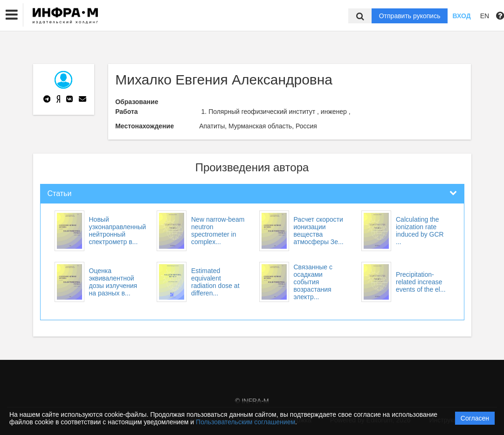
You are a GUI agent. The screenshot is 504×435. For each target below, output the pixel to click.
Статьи (60, 193)
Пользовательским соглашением (245, 422)
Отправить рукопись (410, 16)
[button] (12, 15)
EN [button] (485, 16)
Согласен (475, 418)
